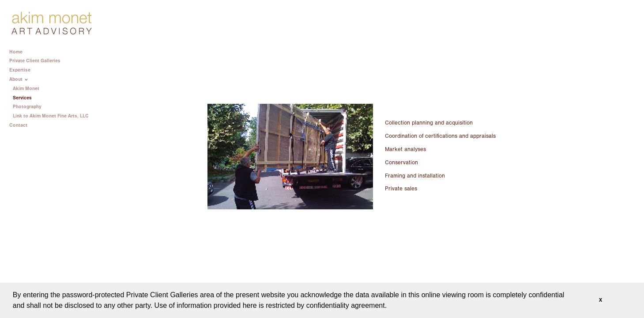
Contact (18, 125)
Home (16, 52)
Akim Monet (26, 89)
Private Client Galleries (35, 61)
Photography (27, 107)
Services (22, 98)
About (19, 79)
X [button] (601, 300)
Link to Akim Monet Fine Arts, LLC (51, 116)
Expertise (23, 70)
